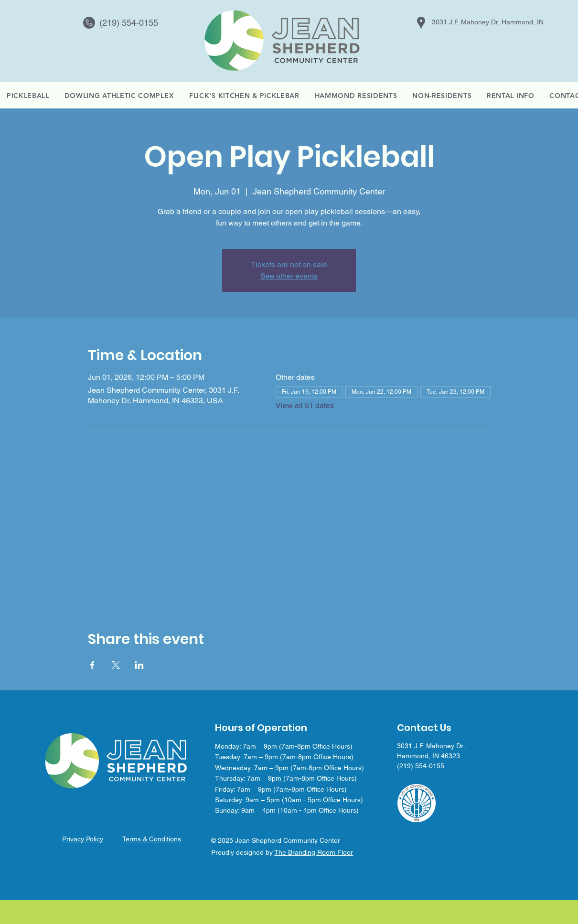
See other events (289, 276)
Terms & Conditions (152, 839)
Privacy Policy (83, 839)
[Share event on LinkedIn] (139, 665)
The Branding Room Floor (314, 852)
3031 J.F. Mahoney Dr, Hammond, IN (488, 22)
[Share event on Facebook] (92, 665)
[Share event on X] (116, 665)
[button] (510, 96)
